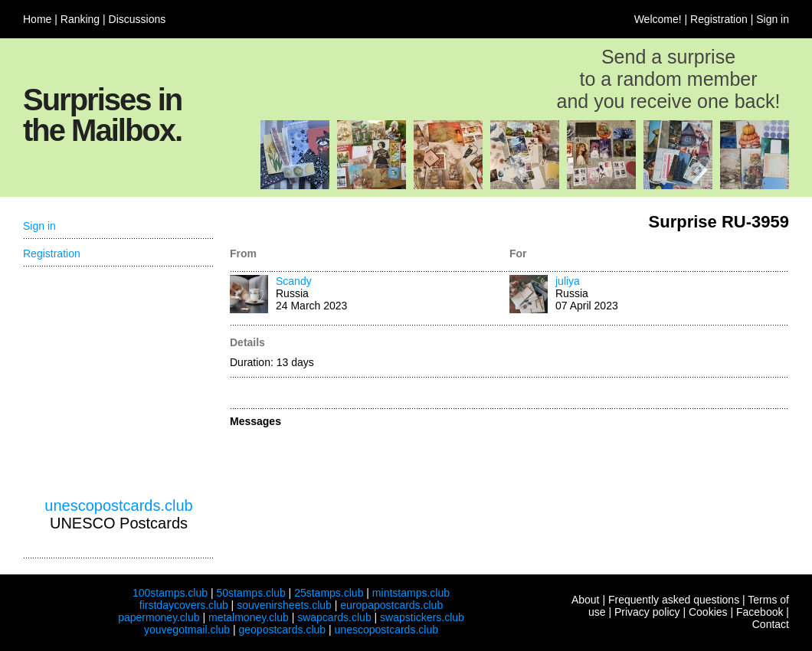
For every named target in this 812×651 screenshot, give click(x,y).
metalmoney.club (249, 617)
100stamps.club (170, 593)
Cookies (708, 612)
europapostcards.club (391, 605)
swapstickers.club (422, 617)
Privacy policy (647, 612)
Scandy (294, 281)
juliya (568, 281)
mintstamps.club (411, 593)
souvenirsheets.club (284, 605)
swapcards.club (334, 617)
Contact (771, 624)
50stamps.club (250, 593)
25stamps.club (329, 593)
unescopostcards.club (118, 505)
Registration (719, 19)
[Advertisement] (119, 382)
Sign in (773, 19)
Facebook (760, 612)
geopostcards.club (283, 630)
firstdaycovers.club (184, 605)
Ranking (80, 19)
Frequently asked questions (674, 600)
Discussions (138, 19)
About (586, 600)
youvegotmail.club (187, 630)
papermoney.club (159, 617)
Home (37, 19)
